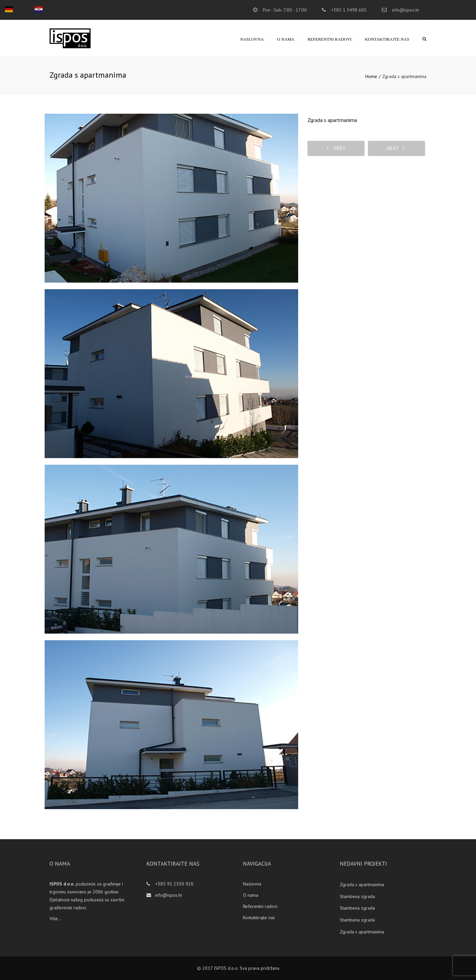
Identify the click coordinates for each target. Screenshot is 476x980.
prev (336, 148)
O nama (286, 39)
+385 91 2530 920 (174, 884)
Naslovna (252, 39)
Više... (56, 919)
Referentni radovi (329, 39)
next (396, 148)
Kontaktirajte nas (387, 39)
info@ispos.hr (406, 10)
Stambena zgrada (357, 896)
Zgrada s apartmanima (362, 884)
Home (371, 76)
